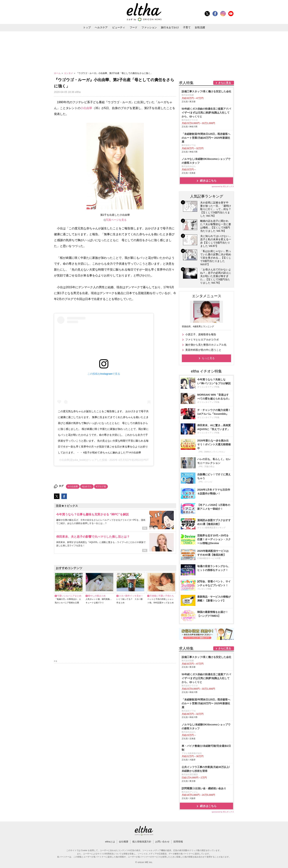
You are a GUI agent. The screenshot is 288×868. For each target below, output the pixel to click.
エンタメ (69, 73)
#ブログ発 (101, 487)
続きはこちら (208, 181)
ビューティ (119, 27)
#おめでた (87, 487)
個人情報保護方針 (142, 842)
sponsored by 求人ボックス (223, 186)
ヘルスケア (101, 27)
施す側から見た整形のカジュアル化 (206, 345)
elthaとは (110, 842)
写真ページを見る (116, 220)
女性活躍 (200, 27)
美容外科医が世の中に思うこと (203, 350)
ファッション (149, 27)
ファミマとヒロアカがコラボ (202, 340)
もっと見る (208, 358)
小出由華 (86, 108)
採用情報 (178, 842)
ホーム (58, 73)
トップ (87, 27)
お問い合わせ (162, 842)
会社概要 (124, 842)
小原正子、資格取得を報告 (201, 334)
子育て (187, 27)
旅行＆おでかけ (170, 27)
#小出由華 (73, 487)
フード (134, 27)
